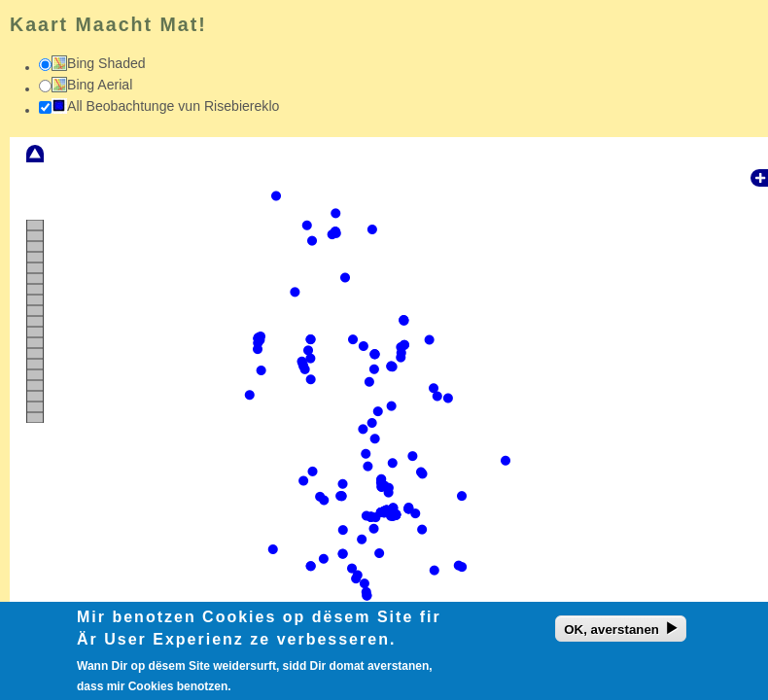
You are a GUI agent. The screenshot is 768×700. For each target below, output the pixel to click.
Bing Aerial (100, 85)
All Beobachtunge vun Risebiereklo (173, 106)
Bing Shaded (106, 63)
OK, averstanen (611, 633)
